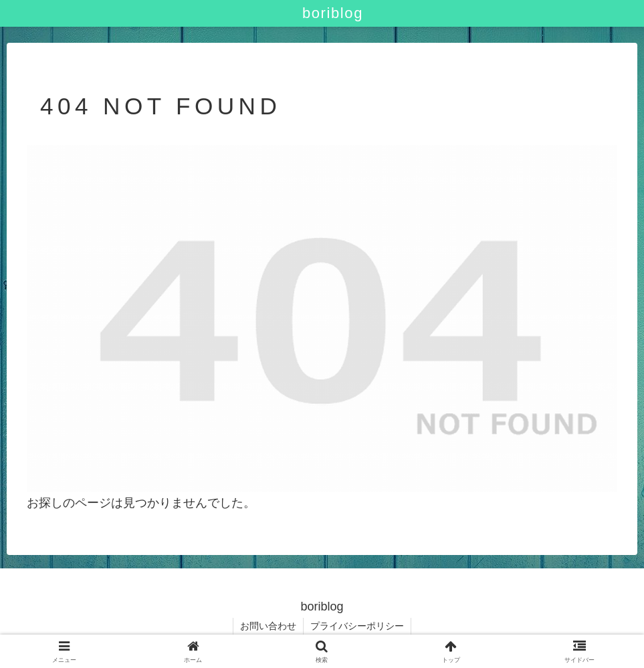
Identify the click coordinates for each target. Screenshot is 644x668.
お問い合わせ (268, 626)
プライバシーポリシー (357, 626)
